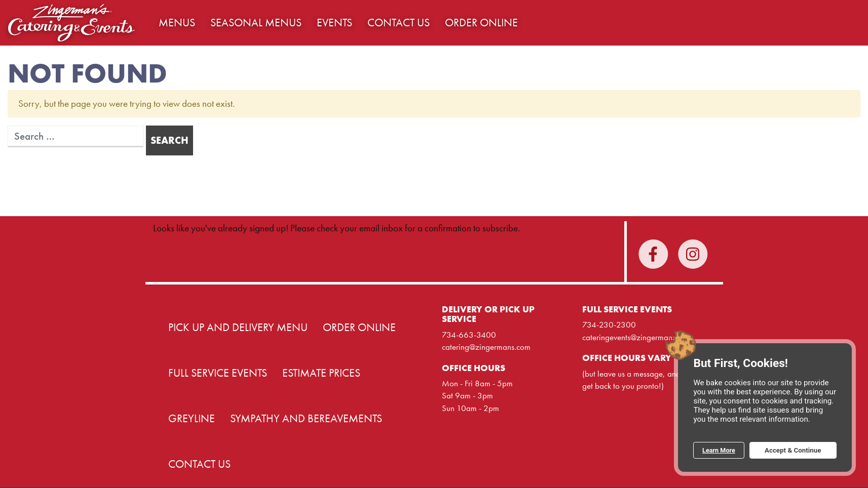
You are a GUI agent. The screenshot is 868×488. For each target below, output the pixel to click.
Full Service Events (218, 373)
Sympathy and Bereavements (306, 419)
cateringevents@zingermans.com (637, 337)
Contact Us (199, 464)
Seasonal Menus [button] (256, 23)
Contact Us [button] (399, 23)
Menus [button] (177, 23)
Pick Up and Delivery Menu (238, 328)
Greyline (192, 419)
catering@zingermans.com (486, 347)
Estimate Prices (321, 373)
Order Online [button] (481, 23)
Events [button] (334, 23)
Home (71, 23)
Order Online (359, 328)
